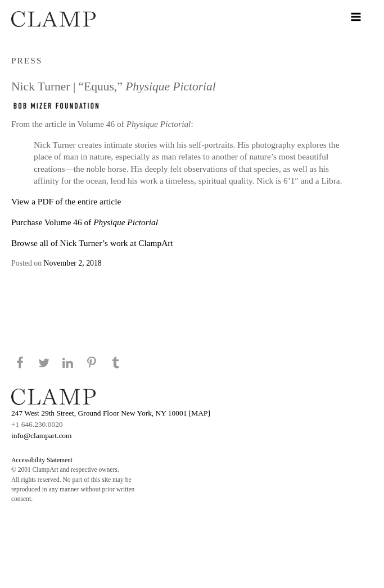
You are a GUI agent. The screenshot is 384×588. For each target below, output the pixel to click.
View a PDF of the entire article (66, 201)
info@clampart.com (42, 436)
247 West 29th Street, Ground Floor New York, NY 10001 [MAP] (111, 413)
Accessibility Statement (42, 460)
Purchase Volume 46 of (85, 222)
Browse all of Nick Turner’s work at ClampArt (92, 243)
